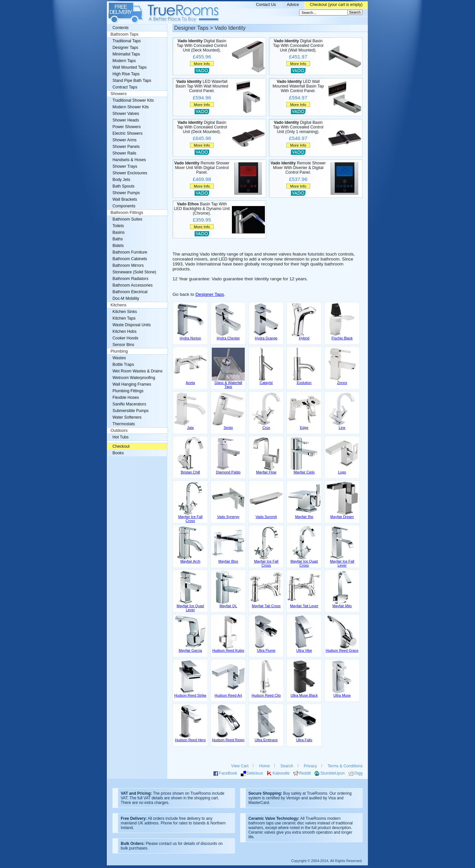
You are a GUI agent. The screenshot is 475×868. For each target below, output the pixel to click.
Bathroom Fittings (127, 213)
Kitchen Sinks (125, 312)
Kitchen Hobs (125, 331)
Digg (358, 773)
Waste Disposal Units (132, 325)
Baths (118, 239)
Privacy (310, 766)
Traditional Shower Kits (133, 100)
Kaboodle (281, 773)
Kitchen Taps (124, 318)
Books (118, 453)
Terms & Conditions (345, 766)
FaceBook (228, 773)
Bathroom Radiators (130, 279)
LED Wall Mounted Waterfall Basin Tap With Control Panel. (298, 86)
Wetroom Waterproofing (134, 378)
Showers (119, 94)
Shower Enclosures (130, 173)
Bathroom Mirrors (128, 265)
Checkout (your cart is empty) (336, 5)
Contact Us (266, 5)
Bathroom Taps (124, 34)
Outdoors (119, 431)
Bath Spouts (124, 186)
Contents (121, 28)
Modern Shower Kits (131, 107)
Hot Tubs (121, 437)
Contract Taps (125, 87)
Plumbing (119, 351)
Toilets (118, 226)
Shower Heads (126, 120)
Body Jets (121, 180)
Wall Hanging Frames (132, 384)
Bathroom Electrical (130, 292)
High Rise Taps (126, 74)
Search (287, 766)
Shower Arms (125, 140)
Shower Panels (126, 147)
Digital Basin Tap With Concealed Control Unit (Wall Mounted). (298, 46)
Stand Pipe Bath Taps (132, 81)
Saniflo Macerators (129, 404)
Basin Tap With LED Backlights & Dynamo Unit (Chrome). (202, 209)
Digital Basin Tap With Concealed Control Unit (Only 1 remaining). (298, 127)
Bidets (118, 246)
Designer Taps (210, 294)
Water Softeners (127, 417)
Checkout (121, 446)
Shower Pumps (126, 193)
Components (124, 206)
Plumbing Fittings (128, 391)
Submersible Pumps (130, 411)
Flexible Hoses (126, 398)
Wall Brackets (125, 199)
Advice (293, 5)
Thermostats (124, 424)
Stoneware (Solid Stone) (134, 272)
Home (264, 766)
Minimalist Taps (126, 54)
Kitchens (118, 305)
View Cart (240, 766)
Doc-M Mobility (126, 298)
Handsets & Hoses (129, 160)
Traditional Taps (127, 41)
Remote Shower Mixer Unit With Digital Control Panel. (202, 168)
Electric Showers (127, 133)
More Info (202, 64)
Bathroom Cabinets (130, 259)
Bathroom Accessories (133, 285)
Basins (119, 232)
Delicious (255, 773)
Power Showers (127, 127)
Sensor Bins (123, 345)
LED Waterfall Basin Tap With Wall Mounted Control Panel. (202, 86)
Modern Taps (124, 61)
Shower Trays (125, 166)
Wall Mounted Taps (129, 67)
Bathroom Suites (127, 219)
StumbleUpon (332, 773)
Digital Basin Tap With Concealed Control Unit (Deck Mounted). (202, 46)
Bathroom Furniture (130, 252)
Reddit (305, 773)
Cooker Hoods (125, 338)
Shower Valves (126, 114)
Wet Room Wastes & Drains (138, 371)
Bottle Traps (123, 365)
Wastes (119, 358)
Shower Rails (124, 153)
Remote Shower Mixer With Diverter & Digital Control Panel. (298, 168)
